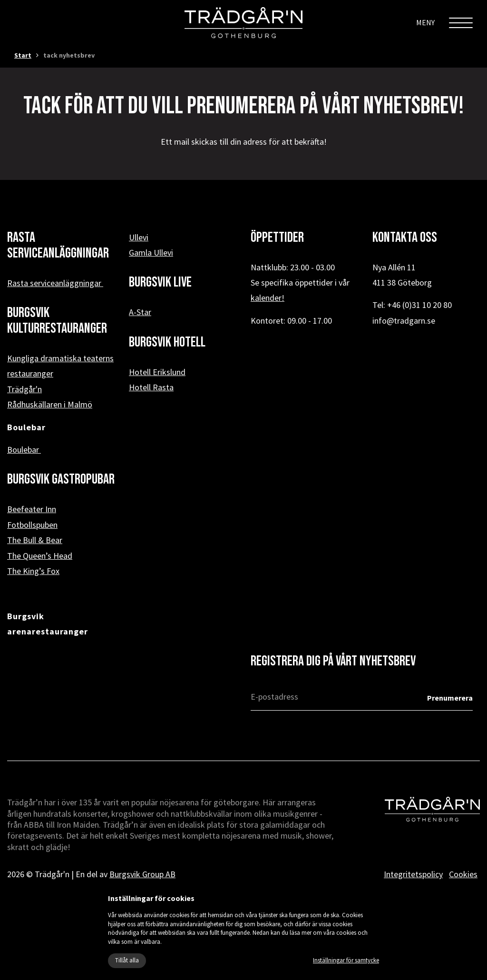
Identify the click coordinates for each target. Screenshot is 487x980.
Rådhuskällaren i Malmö (50, 404)
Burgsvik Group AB (142, 874)
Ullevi (139, 237)
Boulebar (24, 450)
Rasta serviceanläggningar (55, 283)
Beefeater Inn (32, 509)
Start (23, 55)
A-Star (140, 312)
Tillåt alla (127, 960)
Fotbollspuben (32, 525)
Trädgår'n (24, 389)
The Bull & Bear (35, 540)
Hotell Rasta (151, 387)
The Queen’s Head (40, 556)
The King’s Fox (33, 571)
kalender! (268, 298)
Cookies (463, 874)
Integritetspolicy (413, 874)
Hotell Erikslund (157, 372)
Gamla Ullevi (151, 252)
